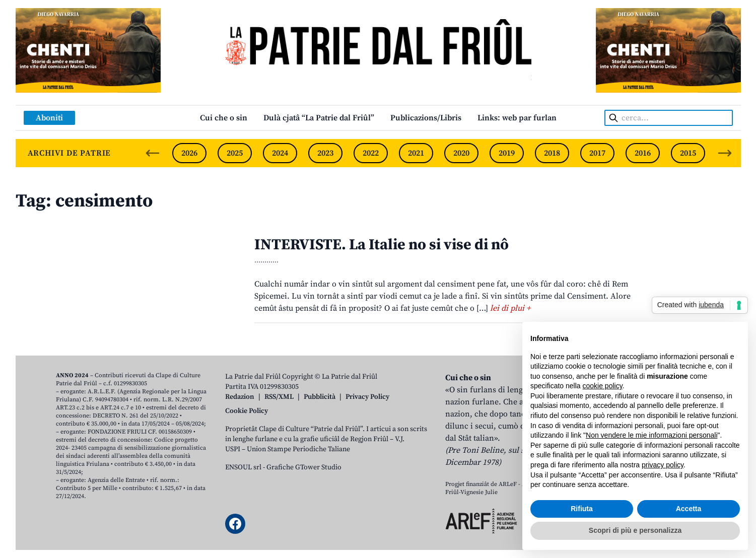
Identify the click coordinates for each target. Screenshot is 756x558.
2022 (371, 153)
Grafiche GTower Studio (304, 467)
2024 (280, 153)
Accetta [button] (689, 509)
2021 (416, 153)
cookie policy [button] (603, 386)
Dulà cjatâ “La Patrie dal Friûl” (319, 118)
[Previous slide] (153, 153)
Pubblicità (320, 397)
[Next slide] (725, 153)
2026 (189, 153)
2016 (643, 153)
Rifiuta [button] (582, 509)
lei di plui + (510, 308)
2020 (461, 153)
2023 (325, 153)
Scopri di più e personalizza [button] (635, 530)
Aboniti (49, 118)
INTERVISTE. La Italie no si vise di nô (382, 245)
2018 (552, 153)
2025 (235, 153)
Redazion (240, 397)
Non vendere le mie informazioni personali (651, 435)
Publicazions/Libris (426, 118)
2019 (507, 153)
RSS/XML (279, 397)
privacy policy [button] (663, 465)
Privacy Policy (367, 397)
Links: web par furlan (517, 118)
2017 (597, 153)
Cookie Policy (247, 411)
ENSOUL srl (243, 467)
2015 (688, 153)
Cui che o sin (224, 118)
